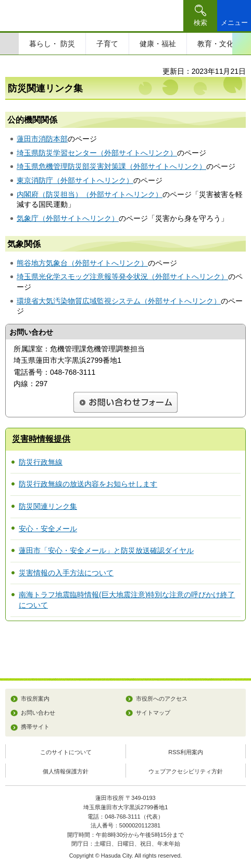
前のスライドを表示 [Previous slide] (9, 44)
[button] (200, 16)
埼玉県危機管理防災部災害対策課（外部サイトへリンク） (111, 166)
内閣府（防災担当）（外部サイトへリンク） (90, 194)
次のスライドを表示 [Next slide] (242, 44)
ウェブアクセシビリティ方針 (186, 771)
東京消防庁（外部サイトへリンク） (75, 180)
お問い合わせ (38, 713)
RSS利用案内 (186, 752)
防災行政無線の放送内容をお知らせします (88, 484)
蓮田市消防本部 (42, 139)
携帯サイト (35, 727)
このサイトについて (66, 752)
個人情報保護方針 (66, 771)
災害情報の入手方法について (66, 573)
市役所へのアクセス (162, 699)
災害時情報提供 (41, 439)
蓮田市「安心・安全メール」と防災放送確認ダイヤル (106, 550)
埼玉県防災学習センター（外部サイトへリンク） (97, 153)
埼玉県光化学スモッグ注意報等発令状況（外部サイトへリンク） (122, 277)
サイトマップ (153, 713)
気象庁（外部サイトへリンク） (68, 218)
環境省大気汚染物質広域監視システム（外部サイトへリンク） (119, 301)
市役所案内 (35, 699)
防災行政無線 (41, 462)
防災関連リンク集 (48, 506)
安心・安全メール (48, 529)
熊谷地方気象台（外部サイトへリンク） (82, 263)
